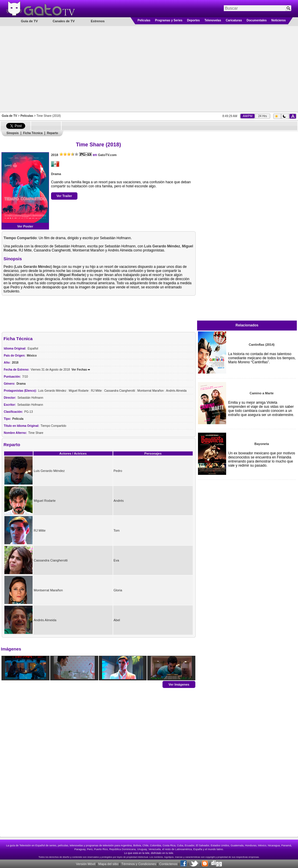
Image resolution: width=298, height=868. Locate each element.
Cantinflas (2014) (262, 345)
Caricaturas (234, 20)
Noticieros (278, 20)
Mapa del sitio (108, 864)
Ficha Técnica (33, 133)
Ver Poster (25, 226)
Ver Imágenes (179, 684)
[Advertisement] (149, 69)
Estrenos (98, 21)
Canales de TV (64, 21)
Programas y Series (169, 20)
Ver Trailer (64, 196)
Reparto (53, 133)
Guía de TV (9, 116)
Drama (56, 174)
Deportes (193, 20)
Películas (144, 20)
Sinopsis (13, 133)
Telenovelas (213, 20)
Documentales (257, 20)
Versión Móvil (85, 864)
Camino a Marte (262, 393)
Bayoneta (262, 444)
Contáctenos (168, 864)
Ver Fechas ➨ (81, 370)
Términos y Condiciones (139, 864)
